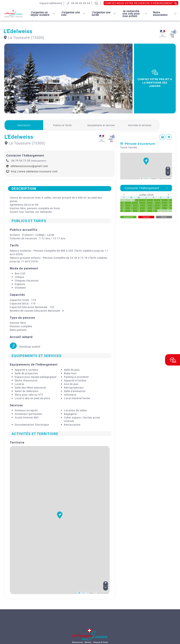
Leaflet (82, 593)
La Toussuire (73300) (24, 37)
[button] (60, 517)
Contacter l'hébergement (146, 188)
